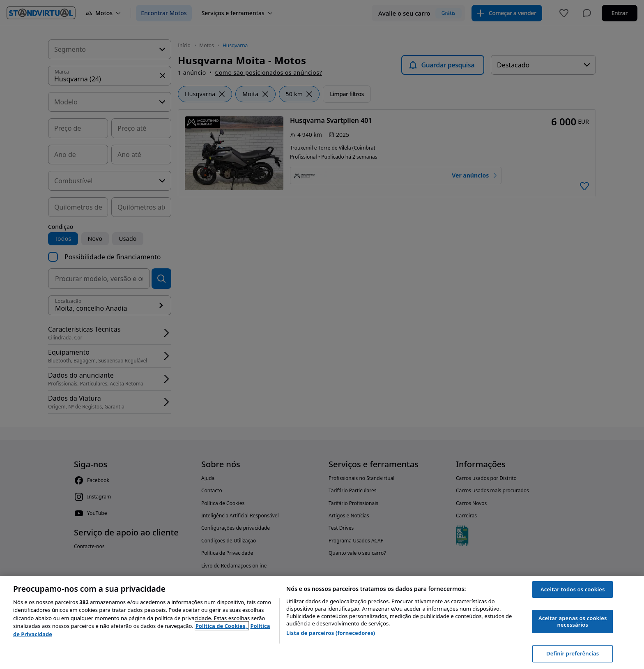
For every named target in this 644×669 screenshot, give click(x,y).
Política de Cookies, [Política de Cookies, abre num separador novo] (222, 626)
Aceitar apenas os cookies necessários (573, 621)
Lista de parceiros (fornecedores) (331, 633)
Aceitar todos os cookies (573, 589)
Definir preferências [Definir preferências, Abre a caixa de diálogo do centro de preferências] (573, 653)
